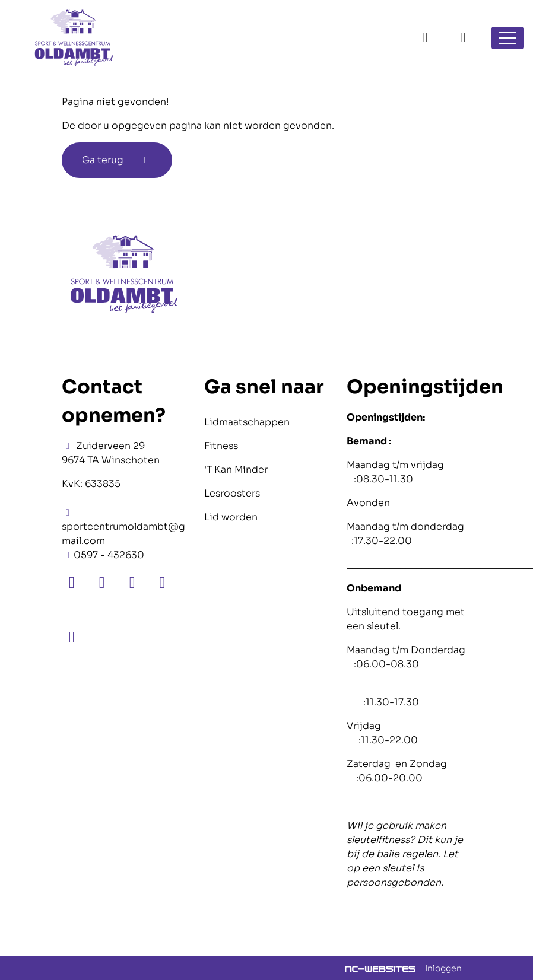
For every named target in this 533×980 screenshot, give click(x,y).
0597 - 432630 (109, 555)
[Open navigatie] (507, 38)
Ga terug (117, 160)
